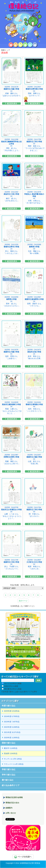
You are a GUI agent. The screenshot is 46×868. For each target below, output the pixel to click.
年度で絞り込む (9, 706)
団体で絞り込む (9, 743)
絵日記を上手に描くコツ (23, 665)
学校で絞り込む (9, 769)
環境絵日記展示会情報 (23, 652)
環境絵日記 (23, 21)
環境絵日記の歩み (12, 803)
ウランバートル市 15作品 (14, 764)
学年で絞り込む (9, 775)
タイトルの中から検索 (13, 683)
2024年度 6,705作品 (12, 716)
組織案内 (9, 808)
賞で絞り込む (8, 780)
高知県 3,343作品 (11, 753)
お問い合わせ (11, 813)
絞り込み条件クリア (11, 785)
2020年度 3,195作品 (12, 738)
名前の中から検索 (11, 686)
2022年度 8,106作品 (12, 727)
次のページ (23, 601)
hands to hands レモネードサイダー (23, 629)
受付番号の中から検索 (13, 689)
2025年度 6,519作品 (12, 711)
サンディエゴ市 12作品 (13, 759)
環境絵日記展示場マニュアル (23, 838)
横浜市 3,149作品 (11, 748)
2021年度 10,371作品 (12, 732)
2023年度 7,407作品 (12, 722)
